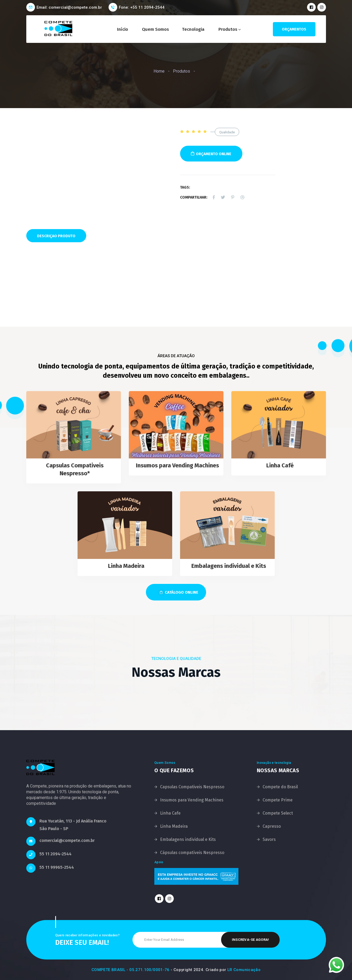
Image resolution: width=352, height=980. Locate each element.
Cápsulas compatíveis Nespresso (192, 853)
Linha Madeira (126, 566)
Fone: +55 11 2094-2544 (142, 7)
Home (159, 71)
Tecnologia (193, 29)
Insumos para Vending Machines (177, 465)
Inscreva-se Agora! (251, 940)
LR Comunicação (244, 970)
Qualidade (227, 132)
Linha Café (280, 465)
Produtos (228, 29)
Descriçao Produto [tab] (56, 236)
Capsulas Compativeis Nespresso (192, 787)
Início (123, 29)
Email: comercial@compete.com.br (69, 7)
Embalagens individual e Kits (229, 566)
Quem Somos (155, 29)
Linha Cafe (170, 813)
